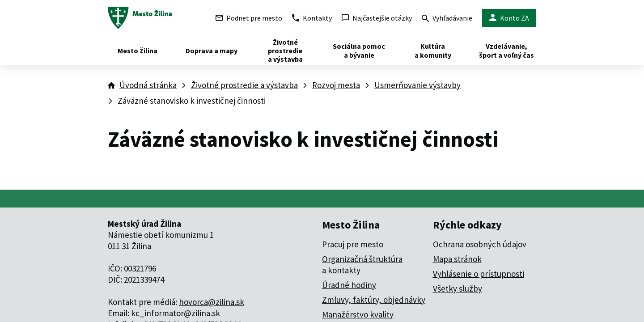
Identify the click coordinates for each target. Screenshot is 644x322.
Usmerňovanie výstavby (417, 85)
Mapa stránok (457, 259)
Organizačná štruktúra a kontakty (362, 265)
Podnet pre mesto (249, 18)
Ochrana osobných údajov (480, 244)
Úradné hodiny (349, 285)
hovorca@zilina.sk (212, 302)
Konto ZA (509, 18)
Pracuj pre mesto (353, 244)
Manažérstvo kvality (358, 314)
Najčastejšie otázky (377, 18)
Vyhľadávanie (447, 19)
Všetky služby (458, 288)
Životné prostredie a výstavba (244, 85)
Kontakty (312, 18)
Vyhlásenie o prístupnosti (479, 274)
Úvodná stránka (148, 85)
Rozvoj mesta (336, 85)
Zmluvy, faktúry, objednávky (374, 300)
